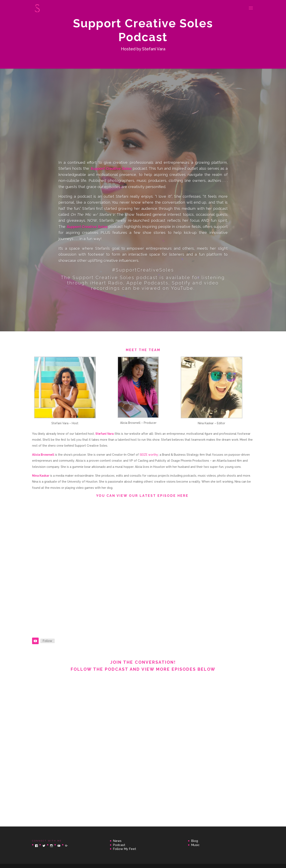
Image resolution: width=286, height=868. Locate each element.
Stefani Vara (105, 434)
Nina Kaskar (41, 476)
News (117, 841)
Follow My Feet (124, 849)
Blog (195, 841)
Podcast (119, 845)
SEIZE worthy (149, 455)
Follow (47, 641)
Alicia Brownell (43, 455)
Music (195, 845)
